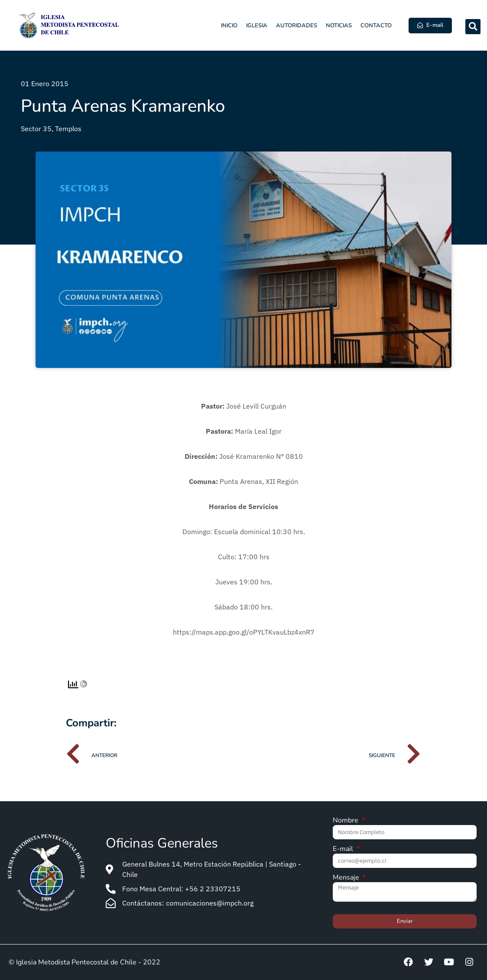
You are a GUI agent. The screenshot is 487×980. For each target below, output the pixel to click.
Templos (68, 129)
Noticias (339, 26)
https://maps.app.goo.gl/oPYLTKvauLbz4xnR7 (244, 632)
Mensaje (347, 878)
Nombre (346, 821)
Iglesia (257, 26)
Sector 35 (36, 129)
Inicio (229, 26)
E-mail (344, 849)
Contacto (376, 26)
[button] (473, 27)
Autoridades (297, 26)
